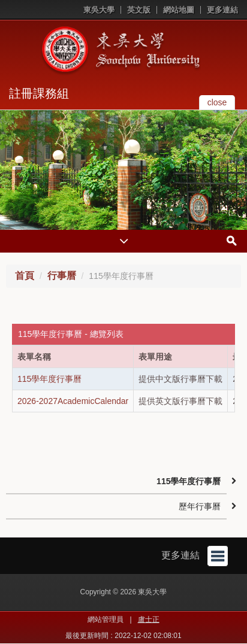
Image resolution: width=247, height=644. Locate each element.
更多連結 (222, 10)
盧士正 (149, 619)
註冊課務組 (39, 93)
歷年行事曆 (200, 506)
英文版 (139, 10)
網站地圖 (179, 10)
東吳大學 (99, 10)
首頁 (25, 276)
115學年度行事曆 (49, 379)
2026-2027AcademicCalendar (73, 401)
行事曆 (62, 276)
